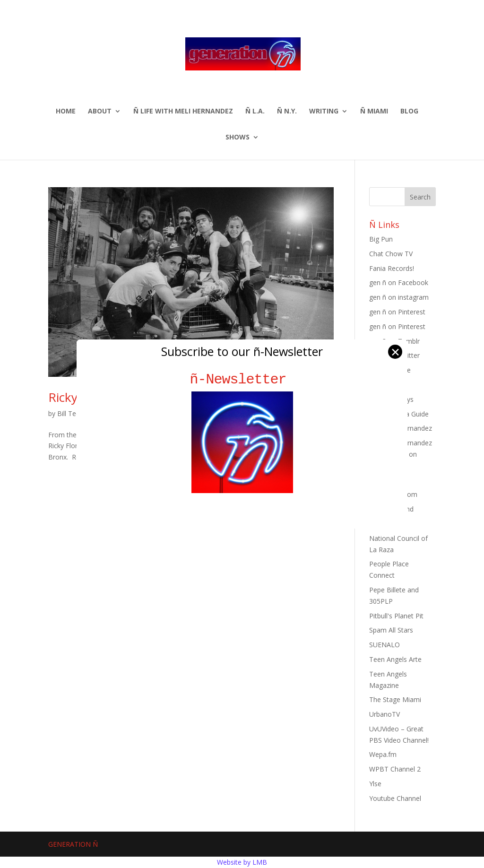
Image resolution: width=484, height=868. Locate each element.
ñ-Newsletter (242, 379)
